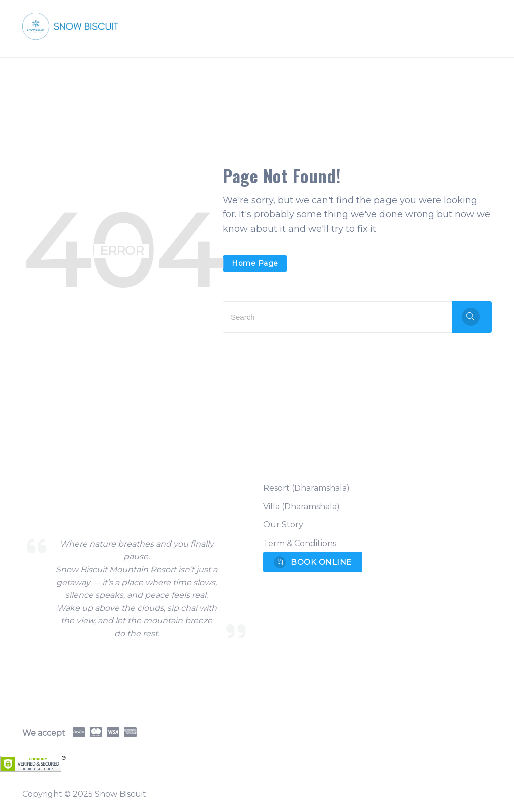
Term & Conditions (300, 543)
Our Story (283, 525)
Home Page (255, 263)
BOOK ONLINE (313, 562)
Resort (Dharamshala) (306, 488)
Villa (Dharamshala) (301, 507)
